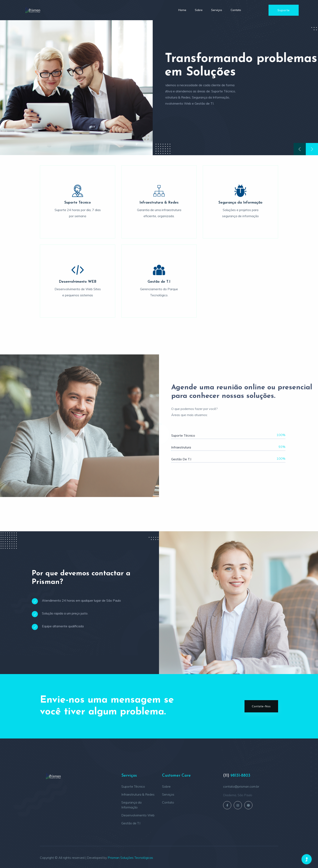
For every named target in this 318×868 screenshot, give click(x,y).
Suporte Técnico (133, 786)
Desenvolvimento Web (138, 815)
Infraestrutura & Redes (138, 794)
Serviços (217, 10)
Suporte (284, 10)
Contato (236, 10)
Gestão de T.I (131, 823)
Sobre (199, 10)
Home (182, 10)
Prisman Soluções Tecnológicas (130, 858)
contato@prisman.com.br (241, 786)
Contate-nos (261, 706)
